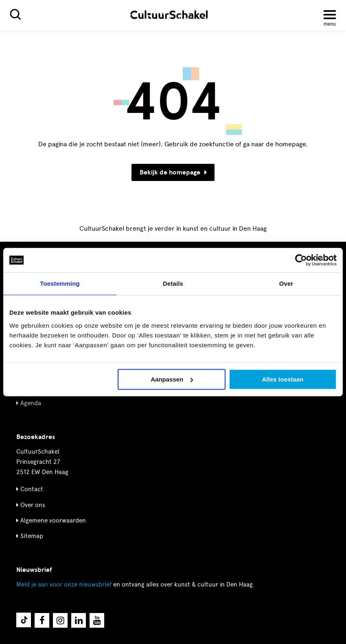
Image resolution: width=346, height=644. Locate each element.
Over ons (33, 505)
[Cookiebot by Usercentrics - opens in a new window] (301, 260)
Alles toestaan (282, 379)
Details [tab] (173, 283)
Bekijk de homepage (173, 172)
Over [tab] (286, 283)
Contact (32, 489)
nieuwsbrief (64, 584)
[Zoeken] (15, 14)
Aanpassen (172, 379)
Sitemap (32, 536)
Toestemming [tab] (60, 283)
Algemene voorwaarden (53, 520)
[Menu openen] (330, 15)
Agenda (31, 403)
